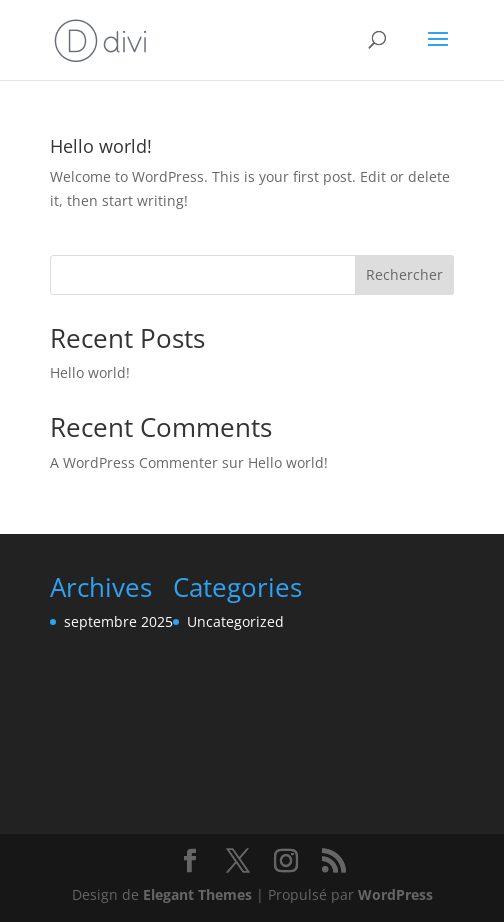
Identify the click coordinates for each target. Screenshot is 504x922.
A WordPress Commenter (134, 462)
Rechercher (404, 274)
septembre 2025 (118, 621)
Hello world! (101, 146)
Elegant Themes (197, 894)
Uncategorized (235, 621)
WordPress (395, 894)
